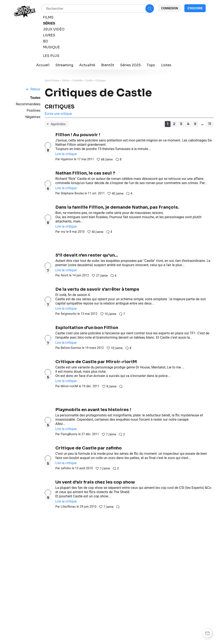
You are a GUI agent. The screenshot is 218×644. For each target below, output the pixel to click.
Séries (66, 81)
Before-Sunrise (71, 348)
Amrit (65, 275)
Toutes (35, 98)
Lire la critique (66, 154)
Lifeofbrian (68, 507)
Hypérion (67, 159)
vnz (63, 232)
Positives (34, 110)
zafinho (66, 468)
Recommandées (28, 104)
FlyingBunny (69, 434)
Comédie (77, 81)
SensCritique (52, 81)
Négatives (33, 117)
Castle (89, 81)
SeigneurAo (69, 314)
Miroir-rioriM (69, 386)
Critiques (101, 81)
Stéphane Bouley (72, 193)
